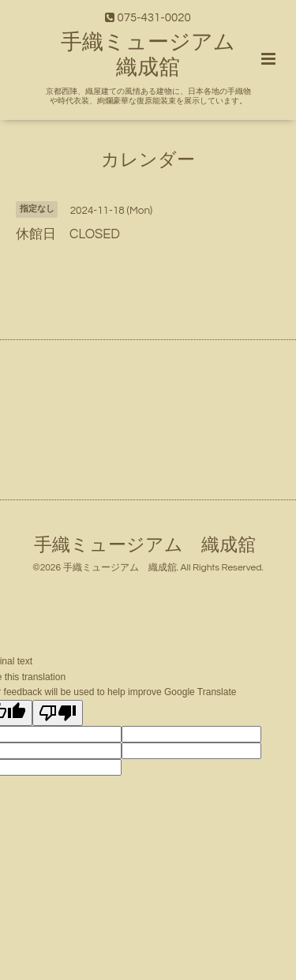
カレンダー (148, 160)
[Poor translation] (58, 713)
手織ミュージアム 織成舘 (145, 546)
